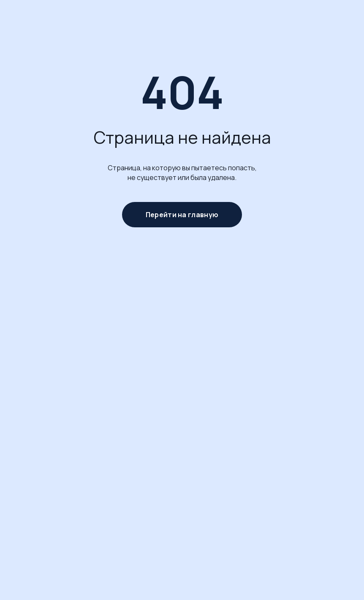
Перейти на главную (182, 215)
